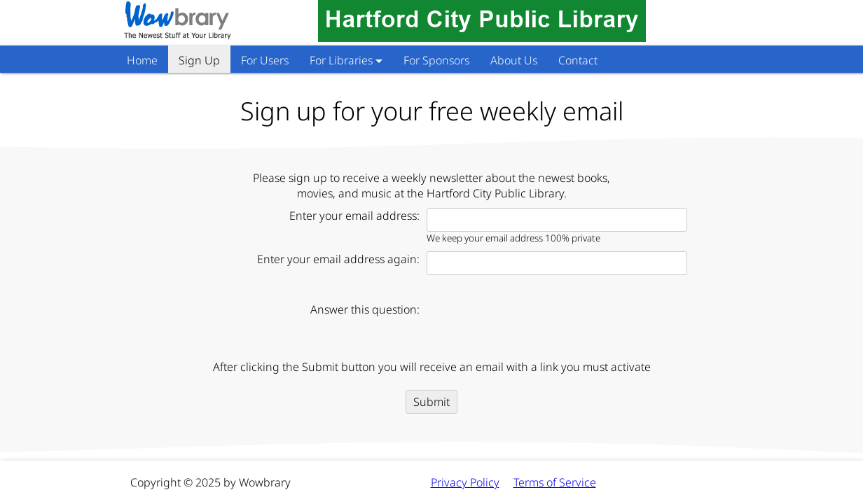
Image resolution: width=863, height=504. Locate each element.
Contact (578, 60)
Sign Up (199, 60)
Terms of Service (555, 482)
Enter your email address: (354, 216)
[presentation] (533, 325)
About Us (514, 60)
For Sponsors (436, 60)
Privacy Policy (465, 482)
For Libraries (341, 60)
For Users (265, 60)
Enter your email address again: (338, 259)
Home (142, 60)
